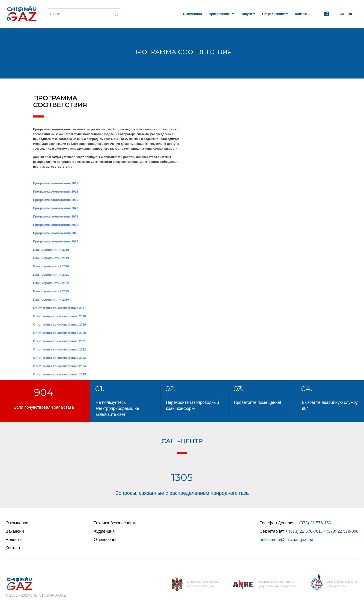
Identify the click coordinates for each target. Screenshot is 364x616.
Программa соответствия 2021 (56, 216)
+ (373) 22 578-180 (313, 523)
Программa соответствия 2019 (56, 200)
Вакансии (15, 531)
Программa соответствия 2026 (56, 241)
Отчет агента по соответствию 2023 (59, 358)
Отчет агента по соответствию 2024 (59, 366)
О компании (17, 523)
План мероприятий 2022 (51, 283)
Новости (14, 540)
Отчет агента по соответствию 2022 (59, 349)
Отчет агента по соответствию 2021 (59, 341)
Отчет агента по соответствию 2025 (59, 374)
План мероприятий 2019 (51, 258)
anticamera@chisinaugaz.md (286, 540)
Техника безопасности (115, 523)
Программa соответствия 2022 (56, 225)
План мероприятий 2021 (51, 275)
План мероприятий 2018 (51, 250)
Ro (342, 14)
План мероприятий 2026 (51, 300)
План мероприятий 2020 (51, 266)
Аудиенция (104, 531)
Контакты (15, 548)
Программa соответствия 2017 (56, 183)
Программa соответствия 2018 (56, 192)
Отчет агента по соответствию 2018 (59, 316)
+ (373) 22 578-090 (341, 531)
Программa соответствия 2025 (56, 233)
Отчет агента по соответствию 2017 (59, 308)
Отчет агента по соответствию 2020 (59, 333)
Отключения (106, 540)
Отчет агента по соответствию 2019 (59, 325)
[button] (222, 14)
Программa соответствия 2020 (56, 208)
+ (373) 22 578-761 (303, 531)
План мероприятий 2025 (51, 291)
